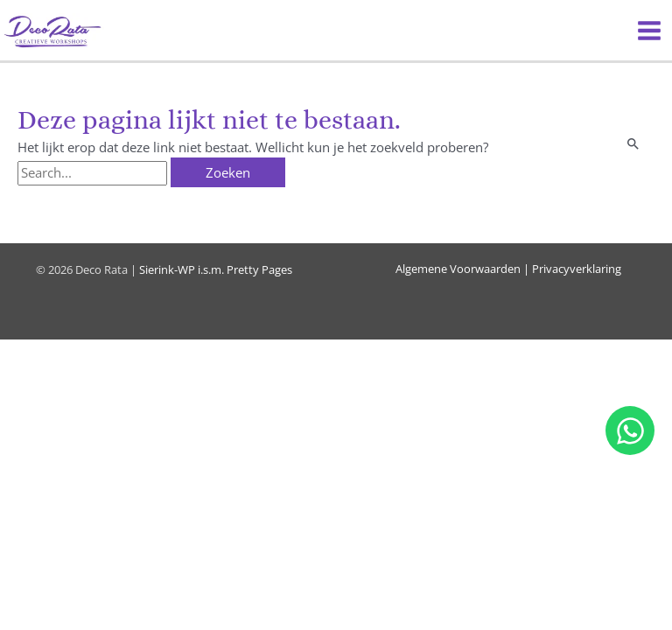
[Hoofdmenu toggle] (649, 31)
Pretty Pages (259, 269)
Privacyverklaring (577, 269)
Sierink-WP (167, 269)
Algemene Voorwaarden (458, 269)
